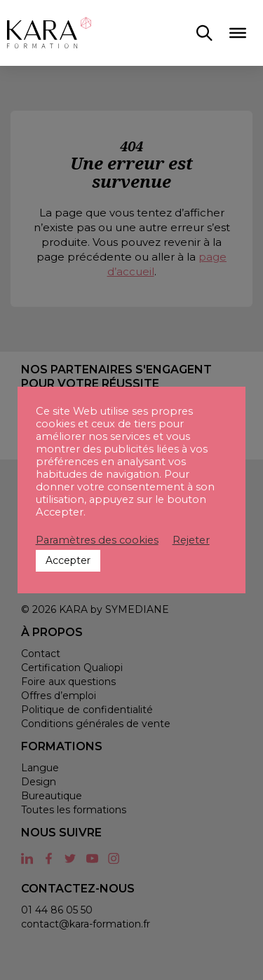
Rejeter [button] (191, 540)
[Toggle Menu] (238, 33)
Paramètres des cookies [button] (97, 540)
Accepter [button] (68, 560)
